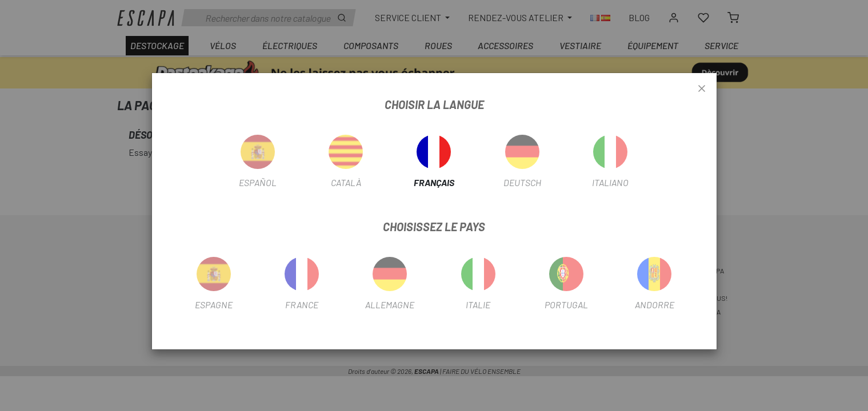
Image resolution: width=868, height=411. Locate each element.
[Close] (702, 89)
